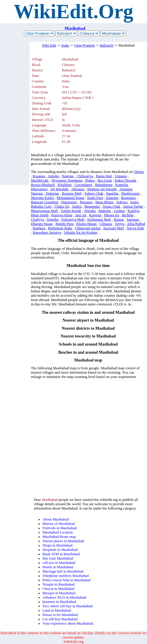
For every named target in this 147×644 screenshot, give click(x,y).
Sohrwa (122, 202)
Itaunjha (112, 193)
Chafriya (37, 219)
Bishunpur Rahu (60, 228)
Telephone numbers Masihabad (66, 576)
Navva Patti (135, 228)
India (65, 45)
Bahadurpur (104, 185)
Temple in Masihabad (59, 584)
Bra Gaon (105, 180)
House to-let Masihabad (60, 615)
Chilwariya (85, 176)
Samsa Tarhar (133, 206)
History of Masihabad (59, 524)
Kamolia (122, 185)
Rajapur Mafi (72, 193)
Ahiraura (78, 189)
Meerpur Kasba (42, 198)
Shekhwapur (130, 193)
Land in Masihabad (57, 610)
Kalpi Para (95, 198)
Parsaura (86, 202)
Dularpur (52, 193)
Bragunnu (128, 198)
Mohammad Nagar (71, 198)
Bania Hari (104, 176)
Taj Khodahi (59, 189)
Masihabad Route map (59, 537)
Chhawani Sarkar (88, 228)
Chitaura (106, 224)
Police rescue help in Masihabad (67, 580)
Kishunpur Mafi (99, 219)
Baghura (39, 228)
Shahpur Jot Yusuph (102, 189)
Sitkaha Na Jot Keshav (81, 232)
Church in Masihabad (58, 589)
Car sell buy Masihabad (60, 619)
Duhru (90, 180)
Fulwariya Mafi (73, 219)
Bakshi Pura (65, 224)
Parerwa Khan (62, 215)
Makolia (105, 211)
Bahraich (106, 45)
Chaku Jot (62, 206)
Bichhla (128, 215)
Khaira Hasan (87, 224)
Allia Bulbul (136, 224)
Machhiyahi (40, 180)
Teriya (120, 224)
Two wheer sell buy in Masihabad (68, 606)
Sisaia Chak (112, 206)
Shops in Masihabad (58, 545)
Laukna (119, 211)
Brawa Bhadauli (43, 185)
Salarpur (112, 198)
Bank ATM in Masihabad (61, 554)
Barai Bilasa (104, 202)
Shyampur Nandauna (67, 180)
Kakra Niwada (125, 180)
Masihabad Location (58, 532)
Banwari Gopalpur (45, 202)
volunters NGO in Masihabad (64, 597)
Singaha (53, 219)
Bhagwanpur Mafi (44, 211)
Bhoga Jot (112, 215)
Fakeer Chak (94, 193)
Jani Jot (81, 215)
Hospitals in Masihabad (60, 550)
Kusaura (39, 176)
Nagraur (68, 176)
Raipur (119, 219)
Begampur (92, 206)
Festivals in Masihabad (60, 528)
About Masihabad (56, 519)
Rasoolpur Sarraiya (47, 232)
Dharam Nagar (42, 224)
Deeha (139, 172)
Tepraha (90, 211)
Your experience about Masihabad (68, 623)
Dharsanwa (39, 189)
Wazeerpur (69, 202)
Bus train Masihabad (58, 558)
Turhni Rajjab (71, 211)
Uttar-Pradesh (84, 45)
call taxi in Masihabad (59, 563)
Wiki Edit (49, 45)
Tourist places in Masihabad (63, 541)
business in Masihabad (59, 602)
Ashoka (53, 176)
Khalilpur (65, 185)
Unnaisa (121, 176)
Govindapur (83, 185)
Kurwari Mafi (114, 228)
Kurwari (95, 215)
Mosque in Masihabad (59, 593)
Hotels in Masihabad (58, 567)
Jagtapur (133, 219)
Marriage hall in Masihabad (63, 571)
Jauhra (77, 206)
